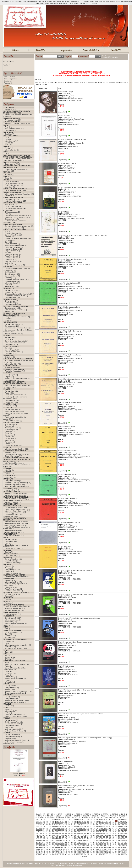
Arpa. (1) (8, 231)
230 (116, 825)
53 (59, 816)
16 (68, 814)
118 (38, 819)
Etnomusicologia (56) (13, 367)
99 (70, 818)
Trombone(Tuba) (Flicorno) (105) (17, 702)
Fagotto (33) (9, 377)
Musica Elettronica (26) (13, 502)
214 (66, 825)
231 (119, 825)
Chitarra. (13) (10, 237)
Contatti (111, 863)
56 (66, 816)
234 (38, 826)
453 (88, 839)
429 (104, 837)
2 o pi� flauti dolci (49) (13, 410)
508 (78, 842)
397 (94, 835)
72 (102, 816)
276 (78, 828)
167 (100, 821)
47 (46, 816)
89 (48, 818)
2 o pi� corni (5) (11, 337)
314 (107, 830)
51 (55, 816)
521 (119, 842)
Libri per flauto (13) (12, 401)
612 (41, 849)
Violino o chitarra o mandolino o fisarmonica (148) (15, 222)
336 (85, 832)
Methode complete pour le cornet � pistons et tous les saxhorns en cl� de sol (92, 379)
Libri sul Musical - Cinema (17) (16, 310)
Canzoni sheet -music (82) (14, 228)
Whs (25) (8, 145)
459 (107, 839)
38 (117, 814)
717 (97, 855)
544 (100, 844)
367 (91, 833)
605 (110, 848)
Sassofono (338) (11, 622)
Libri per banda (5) (12, 150)
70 (97, 816)
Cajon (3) (8, 178)
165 (94, 821)
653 (78, 851)
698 (38, 855)
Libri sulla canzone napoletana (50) (18, 216)
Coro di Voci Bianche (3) (14, 352)
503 (63, 842)
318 (119, 830)
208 (47, 825)
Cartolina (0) (10, 437)
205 (38, 825)
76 (111, 816)
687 (94, 853)
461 (113, 839)
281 (94, 828)
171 (113, 821)
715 (91, 855)
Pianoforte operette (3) (13, 563)
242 (63, 826)
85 (39, 818)
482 (88, 841)
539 (85, 844)
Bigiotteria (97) (10, 431)
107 (95, 818)
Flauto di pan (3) (11, 406)
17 (70, 814)
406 (122, 835)
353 (47, 833)
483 (91, 841)
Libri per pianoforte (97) (13, 582)
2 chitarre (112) (10, 272)
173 (119, 821)
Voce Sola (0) (10, 187)
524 (38, 844)
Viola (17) (8, 713)
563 (69, 846)
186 (69, 823)
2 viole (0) (9, 709)
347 (119, 832)
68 (93, 816)
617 (56, 849)
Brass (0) (8, 663)
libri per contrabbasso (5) (14, 334)
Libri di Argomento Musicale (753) (17, 454)
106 (92, 818)
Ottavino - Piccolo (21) (13, 402)
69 (95, 816)
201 (116, 823)
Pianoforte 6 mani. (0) (13, 256)
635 (113, 849)
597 (85, 848)
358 (63, 833)
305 (78, 830)
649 (66, 851)
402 (110, 835)
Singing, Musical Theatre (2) (15, 678)
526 (44, 844)
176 (38, 823)
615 (50, 849)
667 (122, 851)
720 (107, 855)
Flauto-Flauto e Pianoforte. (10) (16, 245)
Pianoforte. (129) (11, 260)
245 (72, 826)
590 (63, 848)
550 (119, 844)
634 (110, 849)
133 (85, 819)
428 (100, 837)
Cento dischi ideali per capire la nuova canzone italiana (83, 714)
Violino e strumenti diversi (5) (15, 731)
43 (37, 816)
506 (72, 842)
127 (66, 819)
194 (94, 823)
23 (84, 814)
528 (50, 844)
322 (41, 832)
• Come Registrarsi (10, 79)
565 (75, 846)
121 (47, 819)
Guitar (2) (9, 671)
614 (47, 849)
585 (47, 848)
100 (73, 818)
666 (119, 851)
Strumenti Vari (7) (11, 637)
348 (122, 832)
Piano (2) (8, 675)
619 (63, 849)
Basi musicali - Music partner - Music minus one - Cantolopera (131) (17, 160)
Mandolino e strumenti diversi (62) (17, 486)
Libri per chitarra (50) (12, 283)
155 (63, 821)
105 (88, 818)
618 (60, 849)
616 (53, 849)
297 (53, 830)
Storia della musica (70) (13, 456)
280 (91, 828)
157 (69, 821)
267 (50, 828)
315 (110, 830)
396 (91, 835)
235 (41, 826)
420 (75, 837)
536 (75, 844)
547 (110, 844)
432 (113, 837)
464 (122, 839)
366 (88, 833)
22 (81, 814)
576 (110, 846)
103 (82, 818)
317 (116, 830)
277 (82, 828)
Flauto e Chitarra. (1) (12, 244)
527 (47, 844)
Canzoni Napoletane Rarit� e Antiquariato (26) (15, 209)
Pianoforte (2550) (11, 587)
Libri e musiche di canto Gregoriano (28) (19, 194)
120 (44, 819)
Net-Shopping (78, 865)
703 (53, 855)
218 (78, 825)
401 (107, 835)
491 (116, 841)
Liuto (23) (9, 285)
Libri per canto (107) (12, 199)
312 (100, 830)
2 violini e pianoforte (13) (14, 722)
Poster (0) (9, 444)
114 (117, 818)
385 (56, 835)
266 (47, 828)
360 (69, 833)
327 (56, 832)
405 (119, 835)
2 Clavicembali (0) (11, 301)
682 (78, 853)
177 (41, 823)
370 (100, 833)
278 (85, 828)
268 (53, 828)
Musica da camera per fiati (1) (16, 495)
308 (88, 830)
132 (82, 819)
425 (91, 837)
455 (94, 839)
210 (53, 825)
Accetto (95, 4)
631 (100, 849)
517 (107, 842)
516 (104, 842)
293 (41, 830)
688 (97, 853)
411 (47, 837)
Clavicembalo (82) (12, 303)
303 (72, 830)
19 (75, 814)
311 (97, 830)
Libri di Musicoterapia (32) (14, 536)
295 (47, 830)
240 (56, 826)
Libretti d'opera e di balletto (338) (17, 449)
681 (75, 853)
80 (120, 816)
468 (44, 841)
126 (63, 819)
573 (100, 846)
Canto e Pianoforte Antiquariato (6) (18, 607)
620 (66, 849)
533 (66, 844)
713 (85, 855)
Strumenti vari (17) (12, 219)
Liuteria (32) (9, 474)
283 (100, 828)
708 (69, 855)
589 (60, 848)
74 (106, 816)
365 (85, 833)
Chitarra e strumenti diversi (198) (17, 279)
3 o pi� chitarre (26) (12, 274)
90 (50, 818)
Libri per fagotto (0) (12, 380)
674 (53, 853)
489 (110, 841)
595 (78, 848)
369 (97, 833)
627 (88, 849)
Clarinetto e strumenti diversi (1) (16, 296)
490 (113, 841)
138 (100, 819)
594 (75, 848)
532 (63, 844)
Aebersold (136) (11, 109)
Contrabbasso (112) (12, 326)
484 (94, 841)
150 (47, 821)
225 (100, 825)
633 (107, 849)
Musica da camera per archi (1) (16, 493)
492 (119, 841)
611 (38, 849)
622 (72, 849)
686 (91, 853)
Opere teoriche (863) (12, 556)
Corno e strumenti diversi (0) (15, 343)
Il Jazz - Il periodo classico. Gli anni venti (78, 570)
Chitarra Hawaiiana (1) (13, 281)
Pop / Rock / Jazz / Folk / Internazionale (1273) (13, 515)
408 (38, 837)
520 (116, 842)
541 (91, 844)
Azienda (94, 863)
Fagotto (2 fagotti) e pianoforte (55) (18, 379)
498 (47, 842)
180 (50, 823)
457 (100, 839)
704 (56, 855)
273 (69, 828)
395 (88, 835)
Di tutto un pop (69, 666)
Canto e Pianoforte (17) (13, 632)
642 (44, 851)
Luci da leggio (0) (11, 438)
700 (44, 855)
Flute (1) (8, 666)
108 (98, 818)
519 (113, 842)
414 (56, 837)
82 (124, 816)
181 (53, 823)
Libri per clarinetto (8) (13, 297)
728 (80, 856)
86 (41, 818)
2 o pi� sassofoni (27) (13, 618)
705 (60, 855)
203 (122, 823)
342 (104, 832)
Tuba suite (67, 546)
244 (69, 826)
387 (63, 835)
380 (41, 835)
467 (41, 841)
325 (50, 832)
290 (122, 828)
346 (116, 832)
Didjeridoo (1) (10, 357)
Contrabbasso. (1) (11, 240)
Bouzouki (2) (10, 175)
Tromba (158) (10, 689)
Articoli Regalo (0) (11, 430)
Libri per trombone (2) (13, 699)
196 (100, 823)
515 (100, 842)
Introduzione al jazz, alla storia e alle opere (79, 786)
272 (66, 828)
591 (66, 848)
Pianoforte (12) (10, 636)
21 (79, 814)
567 (82, 846)
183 (60, 823)
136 (94, 819)
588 (56, 848)
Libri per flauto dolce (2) (13, 421)
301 (66, 830)
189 (78, 823)
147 (38, 821)
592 (69, 848)
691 (107, 853)
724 (119, 855)
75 (108, 816)
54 (61, 816)
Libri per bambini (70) (13, 364)
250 (88, 826)
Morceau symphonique (72, 522)
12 (59, 814)
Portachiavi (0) (10, 442)
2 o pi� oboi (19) (11, 540)
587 (53, 848)
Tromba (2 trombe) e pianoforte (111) (18, 691)
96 (63, 818)
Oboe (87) (9, 543)
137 (97, 819)
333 (75, 832)
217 (75, 825)
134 (88, 819)
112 (110, 818)
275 (75, 828)
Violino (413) (10, 727)
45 (41, 816)
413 (53, 837)
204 (125, 823)
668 (125, 851)
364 (82, 833)
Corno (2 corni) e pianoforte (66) (16, 341)
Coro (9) (8, 214)
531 (60, 844)
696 (122, 853)
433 (116, 837)
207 (44, 825)
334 (78, 832)
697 (125, 853)
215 (69, 825)
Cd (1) (7, 138)
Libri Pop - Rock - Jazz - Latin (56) (17, 511)
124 (56, 819)
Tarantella (67, 116)
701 (47, 855)
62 (79, 816)
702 (50, 855)
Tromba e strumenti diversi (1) (16, 693)
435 (122, 837)
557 (50, 846)
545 (104, 844)
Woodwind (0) (10, 682)
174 (122, 821)
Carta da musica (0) (12, 594)
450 (78, 839)
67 (90, 816)
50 (52, 816)
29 (97, 814)
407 (125, 835)
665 (116, 851)
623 (75, 849)
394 (85, 835)
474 (63, 841)
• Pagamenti (7, 83)
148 (41, 821)
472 (56, 841)
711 (78, 855)
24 (86, 814)
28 (95, 814)
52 (57, 816)
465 (125, 839)
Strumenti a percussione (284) (16, 649)
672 (47, 853)
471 (53, 841)
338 (91, 832)
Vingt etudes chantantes (72, 355)
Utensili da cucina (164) (13, 445)
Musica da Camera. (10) (14, 249)
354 (50, 833)
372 (107, 833)
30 (99, 814)
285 (107, 828)
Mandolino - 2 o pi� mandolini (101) (18, 483)
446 (66, 839)
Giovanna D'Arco (70, 163)
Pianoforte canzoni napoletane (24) (18, 217)
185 (66, 823)
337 (88, 832)
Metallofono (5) (10, 647)
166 (97, 821)
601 (97, 848)
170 (110, 821)
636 (116, 849)
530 (56, 844)
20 (77, 814)
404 (116, 835)
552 (125, 844)
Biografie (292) (10, 452)
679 (69, 853)
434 (119, 837)
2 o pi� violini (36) (12, 720)
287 (113, 828)
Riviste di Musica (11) (13, 614)
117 (126, 818)
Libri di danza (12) (11, 141)
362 (75, 833)
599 (91, 848)
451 (82, 839)
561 (63, 846)
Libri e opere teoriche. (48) (14, 247)
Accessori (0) (10, 426)
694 (116, 853)
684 (85, 853)
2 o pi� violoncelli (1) (13, 735)
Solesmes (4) (10, 196)
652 (75, 851)
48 (48, 816)
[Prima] (38, 814)
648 (63, 851)
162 (85, 821)
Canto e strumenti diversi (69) (16, 190)
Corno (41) (9, 339)
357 (60, 833)
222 (91, 825)
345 (113, 832)
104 (85, 818)
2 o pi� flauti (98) (11, 391)
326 (53, 832)
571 (94, 846)
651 (72, 851)
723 (116, 855)
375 (116, 833)
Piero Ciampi (68, 92)
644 (50, 851)
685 (88, 853)
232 (122, 825)
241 (60, 826)
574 (104, 846)
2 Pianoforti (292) (11, 580)
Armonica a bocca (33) (13, 120)
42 (126, 814)
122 (50, 819)
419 (72, 837)
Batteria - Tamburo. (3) (13, 233)
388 (66, 835)
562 (66, 846)
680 (72, 853)
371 (104, 833)
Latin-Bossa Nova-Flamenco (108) (17, 509)
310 (94, 830)
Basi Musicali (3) (11, 205)
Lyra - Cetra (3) (10, 477)
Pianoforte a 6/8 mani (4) (14, 591)
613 (44, 849)
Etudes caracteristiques (72, 307)
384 (53, 835)
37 (115, 814)
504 (66, 842)
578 (116, 846)
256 (107, 826)
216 (72, 825)
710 (75, 855)
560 (60, 846)
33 (106, 814)
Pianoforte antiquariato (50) (15, 608)
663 (110, 851)
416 (63, 837)
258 (113, 826)
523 (125, 842)
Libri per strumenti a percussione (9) (18, 645)
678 (66, 853)
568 (85, 846)
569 (88, 846)
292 (38, 830)
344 (110, 832)
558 (53, 846)
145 (122, 819)
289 (119, 828)
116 (123, 818)
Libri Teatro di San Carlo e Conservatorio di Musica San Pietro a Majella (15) (16, 465)
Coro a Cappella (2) (12, 350)
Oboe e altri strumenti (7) (14, 549)
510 (85, 842)
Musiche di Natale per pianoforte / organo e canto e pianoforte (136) (16, 524)
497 (44, 842)
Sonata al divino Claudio (72, 403)
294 (44, 830)
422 (82, 837)
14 (63, 814)
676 (60, 853)
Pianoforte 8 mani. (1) (13, 258)
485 (97, 841)
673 (50, 853)
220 (85, 825)
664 (113, 851)
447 (69, 839)
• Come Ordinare (9, 77)
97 (66, 818)
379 (38, 835)
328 (60, 832)
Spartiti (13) (9, 143)
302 (69, 830)
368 (94, 833)
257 (110, 826)
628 (91, 849)
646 (56, 851)
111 (107, 818)
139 (104, 819)
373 (110, 833)
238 (50, 826)
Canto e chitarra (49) (12, 276)
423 (85, 837)
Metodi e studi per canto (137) (16, 201)
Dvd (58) (8, 139)
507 (75, 842)
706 (63, 855)
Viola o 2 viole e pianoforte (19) (16, 716)
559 (56, 846)
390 (72, 835)
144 (119, 819)
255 (104, 826)
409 (41, 837)
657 (91, 851)
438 (41, 839)
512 (91, 842)
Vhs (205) (9, 320)
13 (61, 814)
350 (38, 833)
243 (66, 826)
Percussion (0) (10, 673)
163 (88, 821)
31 (101, 814)
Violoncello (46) (11, 738)
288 (116, 828)
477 (72, 841)
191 (85, 823)
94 (59, 818)
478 (75, 841)
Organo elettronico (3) (13, 573)
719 (104, 855)
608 (119, 848)
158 (72, 821)
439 (44, 839)
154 (60, 821)
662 (107, 851)
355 (53, 833)
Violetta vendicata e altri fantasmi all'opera (79, 187)
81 (122, 816)
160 (78, 821)
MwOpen (62, 865)
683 (82, 853)
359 (66, 833)
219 (82, 825)
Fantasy (66, 211)
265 (44, 828)
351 (41, 833)
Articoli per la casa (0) (13, 428)
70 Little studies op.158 (72, 283)
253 (97, 826)
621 (69, 849)
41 (124, 814)
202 (119, 823)
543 (97, 844)
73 (104, 816)
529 (53, 844)
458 (104, 839)
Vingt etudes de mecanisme (73, 331)
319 (122, 830)
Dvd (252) (9, 319)
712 (82, 855)
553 (38, 846)
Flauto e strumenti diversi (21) (16, 395)
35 (111, 814)
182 (56, 823)
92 (54, 818)
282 (97, 828)
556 (47, 846)
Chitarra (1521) (10, 278)
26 (90, 814)
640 (38, 851)
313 (104, 830)
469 (47, 841)
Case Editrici (102, 863)
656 (88, 851)
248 (82, 826)
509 (82, 842)
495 (38, 842)
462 (116, 839)
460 (110, 839)
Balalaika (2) (9, 134)
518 (110, 842)
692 (110, 853)
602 (100, 848)
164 (91, 821)
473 (60, 841)
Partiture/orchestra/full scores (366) (18, 577)
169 (107, 821)
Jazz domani (68, 762)
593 (72, 848)
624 (78, 849)
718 (100, 855)
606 (113, 848)
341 (100, 832)
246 (75, 826)
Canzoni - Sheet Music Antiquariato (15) (19, 226)
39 (120, 814)
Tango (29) (9, 652)
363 (78, 833)
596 (82, 848)
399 (100, 835)
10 (54, 814)
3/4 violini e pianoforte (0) (14, 724)
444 (60, 839)
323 (44, 832)
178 (44, 823)
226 (104, 825)
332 (72, 832)
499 (50, 842)
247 (78, 826)
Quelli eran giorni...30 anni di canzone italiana (80, 690)
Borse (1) (8, 433)
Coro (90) (8, 348)
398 (97, 835)
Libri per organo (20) (12, 570)
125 (60, 819)
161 (82, 821)
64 (84, 816)
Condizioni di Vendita (82, 863)
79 (117, 816)
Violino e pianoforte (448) (14, 729)
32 (104, 814)
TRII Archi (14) (10, 657)
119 (41, 819)
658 (94, 851)
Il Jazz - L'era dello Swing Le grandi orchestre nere (82, 618)
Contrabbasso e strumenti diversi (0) (18, 328)
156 (66, 821)
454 (91, 839)
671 (44, 853)
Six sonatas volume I (71, 451)
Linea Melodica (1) (12, 561)
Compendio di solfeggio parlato (75, 139)
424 (88, 837)
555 (44, 846)
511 (88, 842)
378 (125, 833)
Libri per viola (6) (11, 711)
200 (113, 823)
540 (88, 844)
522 (122, 842)
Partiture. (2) (9, 253)
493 (122, 841)
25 (88, 814)
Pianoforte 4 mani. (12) (13, 254)
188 (75, 823)
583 (41, 848)
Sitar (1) (8, 629)
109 (101, 818)
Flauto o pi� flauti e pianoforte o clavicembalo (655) (16, 398)
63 (82, 816)
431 (110, 837)
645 (53, 851)
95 (61, 818)
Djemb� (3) (10, 641)
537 (78, 844)
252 (94, 826)
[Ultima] (85, 856)
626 (85, 849)
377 (122, 833)
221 (88, 825)
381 (44, 835)
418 (69, 837)
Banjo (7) (9, 153)
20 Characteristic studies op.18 (75, 259)
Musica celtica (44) (12, 490)
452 (85, 839)
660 (100, 851)
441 (50, 839)
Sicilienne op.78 (69, 427)
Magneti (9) (9, 440)
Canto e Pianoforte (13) (13, 559)
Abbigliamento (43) (12, 424)
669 (38, 853)
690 (104, 853)
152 (53, 821)
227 (107, 825)
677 (63, 853)
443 (56, 839)
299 (60, 830)
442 (53, 839)
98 (68, 818)
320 (125, 830)
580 (122, 846)
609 (122, 848)
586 (50, 848)
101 (76, 818)
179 (47, 823)
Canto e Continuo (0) (13, 182)
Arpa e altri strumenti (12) (14, 129)
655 (85, 851)
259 (116, 826)
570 (91, 846)
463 (119, 839)
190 (82, 823)
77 (113, 816)
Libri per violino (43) (12, 726)
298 (56, 830)
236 (44, 826)
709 (72, 855)
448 (72, 839)
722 (113, 855)
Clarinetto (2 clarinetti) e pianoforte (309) (19, 294)
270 (60, 828)
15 (66, 814)
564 (72, 846)
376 (119, 833)
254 (100, 826)
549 (116, 844)
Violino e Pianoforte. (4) (13, 261)
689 (100, 853)
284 (104, 828)
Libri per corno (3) (11, 345)
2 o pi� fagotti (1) (11, 375)
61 (77, 816)
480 (82, 841)
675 (56, 853)
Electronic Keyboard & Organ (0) (17, 664)
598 (88, 848)
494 (125, 841)
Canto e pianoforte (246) (14, 206)
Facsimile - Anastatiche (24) (15, 371)
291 (125, 828)
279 (88, 828)
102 (79, 818)
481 (85, 841)
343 (107, 832)
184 (63, 823)
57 (68, 816)
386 (60, 835)
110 (104, 818)
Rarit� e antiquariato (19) (14, 610)
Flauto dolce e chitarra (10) (15, 412)
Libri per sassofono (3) (13, 620)
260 (119, 826)
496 (41, 842)
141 (110, 819)
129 (72, 819)
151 (50, 821)
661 (104, 851)
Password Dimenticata (109, 57)
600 (94, 848)
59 (72, 816)
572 (97, 846)
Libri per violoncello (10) (14, 737)
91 (52, 818)
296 (50, 830)
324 (47, 832)
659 (97, 851)
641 (41, 851)
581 (125, 846)
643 (47, 851)
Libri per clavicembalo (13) (14, 305)
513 (94, 842)
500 (53, 842)
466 (38, 841)
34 (108, 814)
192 (88, 823)
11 (57, 814)
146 (125, 819)
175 (125, 821)
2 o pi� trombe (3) (12, 686)
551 (122, 844)
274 (72, 828)
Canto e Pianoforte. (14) (14, 235)
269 (56, 828)
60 (75, 816)
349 (125, 832)
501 (56, 842)
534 (69, 844)
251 (91, 826)
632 (104, 849)
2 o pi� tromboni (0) (12, 697)
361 (72, 833)
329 (63, 832)
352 (44, 833)
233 (125, 825)
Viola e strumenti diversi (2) (15, 715)
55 (64, 816)
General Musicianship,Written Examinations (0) (15, 669)
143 (116, 819)
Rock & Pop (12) (11, 677)
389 (69, 835)
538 (82, 844)
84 (36, 818)
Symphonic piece (70, 475)
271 (63, 828)
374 (113, 833)
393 (82, 835)
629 (94, 849)
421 (78, 837)
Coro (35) (8, 634)
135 (91, 819)
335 (82, 832)
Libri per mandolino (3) (13, 481)
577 (113, 846)
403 (113, 835)
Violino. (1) (9, 263)
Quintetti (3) (9, 603)
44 (39, 816)
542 (94, 844)
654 (82, 851)
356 (56, 833)
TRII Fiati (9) (9, 659)
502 (60, 842)
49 (50, 816)
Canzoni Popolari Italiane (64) (16, 508)
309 (91, 830)
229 (113, 825)
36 (113, 814)
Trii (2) (7, 656)
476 (69, 841)
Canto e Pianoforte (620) (14, 183)
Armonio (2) (9, 568)
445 (63, 839)
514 (97, 842)
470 (50, 841)
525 (41, 844)
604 (107, 848)
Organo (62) (9, 571)
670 (41, 853)
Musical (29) (9, 312)
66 (88, 816)
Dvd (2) (8, 643)
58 (70, 816)
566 (78, 846)
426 (94, 837)
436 (125, 837)
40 (122, 814)
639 (125, 849)
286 (110, 828)
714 (88, 855)
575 (107, 846)
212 (60, 825)
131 (78, 819)
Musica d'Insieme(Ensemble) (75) (17, 499)
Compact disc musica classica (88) (17, 317)
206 (41, 825)
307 (85, 830)
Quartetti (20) (10, 600)
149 (44, 821)
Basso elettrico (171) (12, 164)
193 (91, 823)
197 (104, 823)
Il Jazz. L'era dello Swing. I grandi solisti (78, 642)
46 (43, 816)
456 (97, 839)
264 (41, 828)
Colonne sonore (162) (13, 308)
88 (45, 818)
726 (125, 855)
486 (100, 841)
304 (75, 830)
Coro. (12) (9, 242)
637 (119, 849)
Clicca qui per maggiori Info (79, 4)
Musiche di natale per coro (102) (17, 522)
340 (97, 832)
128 (69, 819)
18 (72, 814)
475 (66, 841)
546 (107, 844)
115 (120, 818)
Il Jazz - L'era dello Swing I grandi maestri (78, 594)
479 (78, 841)
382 (47, 835)
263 (38, 828)
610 (125, 848)
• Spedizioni (7, 81)
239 (53, 826)
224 (97, 825)
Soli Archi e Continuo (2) (14, 185)
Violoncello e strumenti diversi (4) (17, 740)
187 (72, 823)
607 (116, 848)
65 (86, 816)
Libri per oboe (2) (11, 541)
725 (122, 855)
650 (69, 851)
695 (119, 853)
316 (113, 830)
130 (75, 819)
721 (110, 855)
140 (107, 819)
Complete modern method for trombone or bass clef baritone (85, 235)
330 (66, 832)
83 (126, 816)
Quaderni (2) (10, 596)
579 (119, 846)
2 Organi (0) (9, 566)
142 (113, 819)
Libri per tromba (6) (12, 688)
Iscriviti (104, 55)
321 (38, 832)
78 (115, 816)
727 (77, 856)
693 (113, 853)
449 (75, 839)
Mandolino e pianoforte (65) (15, 485)
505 (69, 842)
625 (82, 849)
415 (60, 837)
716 (94, 855)
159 (75, 821)
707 (66, 855)
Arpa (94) (8, 127)
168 (104, 821)
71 (99, 816)
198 (107, 823)
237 (47, 826)
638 (122, 849)
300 (63, 830)
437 (38, 839)
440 (47, 839)
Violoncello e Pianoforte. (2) (15, 265)
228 (110, 825)
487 (104, 841)
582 (38, 848)
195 (97, 823)
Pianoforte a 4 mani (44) (14, 589)
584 (44, 848)
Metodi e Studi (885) (12, 286)
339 (94, 832)
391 (75, 835)
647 (60, 851)
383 (50, 835)
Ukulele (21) (9, 706)
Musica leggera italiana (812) (16, 513)
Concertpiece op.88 (70, 498)
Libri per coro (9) (11, 353)
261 (122, 826)
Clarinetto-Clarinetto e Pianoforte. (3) (18, 238)
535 (72, 844)
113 (114, 818)
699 (41, 855)
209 (50, 825)
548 (113, 844)
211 (56, 825)
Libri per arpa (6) (11, 131)
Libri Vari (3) (9, 470)
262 (125, 826)
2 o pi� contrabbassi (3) (14, 324)
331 (69, 832)
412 (50, 837)
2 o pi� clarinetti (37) (13, 290)
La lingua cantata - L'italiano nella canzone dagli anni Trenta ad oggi (88, 738)
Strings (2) (9, 680)
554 (41, 846)
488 (107, 841)
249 (85, 826)
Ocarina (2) (9, 552)
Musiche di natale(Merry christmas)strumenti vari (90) (13, 531)
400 (104, 835)
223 (94, 825)
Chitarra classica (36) (13, 212)
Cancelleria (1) (10, 435)
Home (71, 863)
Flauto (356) (9, 393)
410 (44, 837)
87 (43, 818)
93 (57, 818)
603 (104, 848)
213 (63, 825)
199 (110, 823)
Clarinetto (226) (11, 292)
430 (107, 837)
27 (93, 814)
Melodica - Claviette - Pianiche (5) (17, 123)
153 (56, 821)
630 (97, 849)
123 (53, 819)
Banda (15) (9, 148)
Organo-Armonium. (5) (13, 251)
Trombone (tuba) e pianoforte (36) (17, 700)
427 (97, 837)
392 (78, 835)
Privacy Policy (119, 863)
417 (66, 837)
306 (82, 830)
